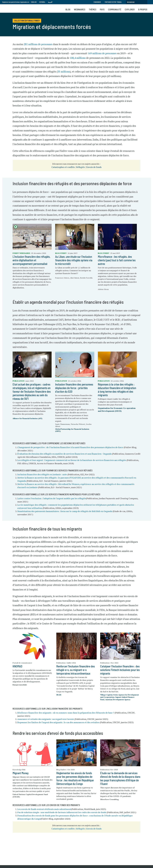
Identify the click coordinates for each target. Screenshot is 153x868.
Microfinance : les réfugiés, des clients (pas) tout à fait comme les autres (117, 260)
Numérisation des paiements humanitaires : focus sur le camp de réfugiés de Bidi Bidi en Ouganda (65, 511)
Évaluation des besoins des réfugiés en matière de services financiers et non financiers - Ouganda (64, 454)
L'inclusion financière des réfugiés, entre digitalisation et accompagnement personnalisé (31, 260)
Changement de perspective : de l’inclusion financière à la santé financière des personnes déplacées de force (70, 447)
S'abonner (97, 2)
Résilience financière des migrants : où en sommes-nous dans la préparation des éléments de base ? (66, 713)
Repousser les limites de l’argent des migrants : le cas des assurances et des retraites (58, 722)
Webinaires (80, 9)
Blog (68, 9)
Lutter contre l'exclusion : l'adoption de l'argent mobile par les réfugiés (52, 498)
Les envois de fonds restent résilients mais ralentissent (44, 809)
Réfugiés (80, 167)
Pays (102, 9)
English (34, 2)
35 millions (64, 72)
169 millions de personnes (102, 53)
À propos (143, 9)
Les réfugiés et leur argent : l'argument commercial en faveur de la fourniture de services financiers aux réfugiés (72, 460)
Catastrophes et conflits (63, 167)
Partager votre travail (113, 2)
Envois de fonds (94, 167)
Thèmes (93, 9)
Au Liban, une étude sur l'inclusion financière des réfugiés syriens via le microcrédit (74, 260)
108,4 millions (78, 58)
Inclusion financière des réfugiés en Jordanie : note (42, 474)
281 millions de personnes (38, 44)
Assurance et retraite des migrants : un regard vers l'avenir (46, 719)
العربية (50, 2)
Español (42, 2)
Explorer (130, 9)
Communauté (115, 9)
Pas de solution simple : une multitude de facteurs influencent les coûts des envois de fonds (62, 812)
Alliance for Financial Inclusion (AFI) (27, 418)
